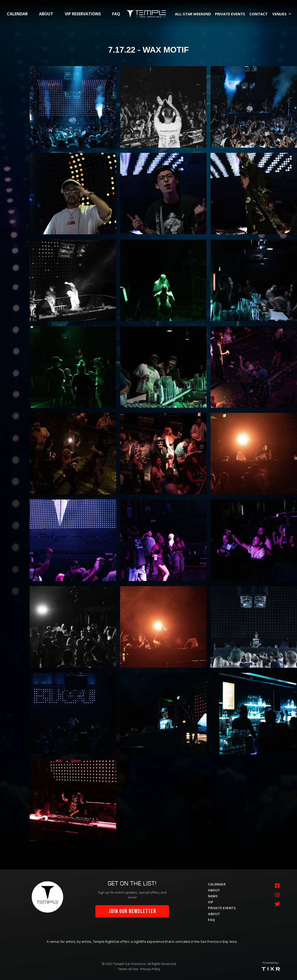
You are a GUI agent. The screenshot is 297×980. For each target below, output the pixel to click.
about (46, 14)
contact (258, 14)
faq (116, 14)
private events (230, 14)
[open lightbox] (73, 107)
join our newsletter (132, 911)
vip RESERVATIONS (83, 14)
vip (211, 902)
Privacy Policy (150, 969)
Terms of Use (128, 969)
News (213, 896)
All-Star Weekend (193, 14)
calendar (17, 14)
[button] (283, 14)
